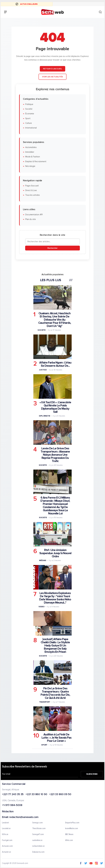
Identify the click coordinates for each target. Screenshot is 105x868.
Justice (43, 370)
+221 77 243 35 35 (13, 794)
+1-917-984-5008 (12, 805)
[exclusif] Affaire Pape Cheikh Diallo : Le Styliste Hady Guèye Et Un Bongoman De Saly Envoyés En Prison (55, 646)
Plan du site (31, 219)
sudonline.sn (37, 840)
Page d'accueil (32, 186)
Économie (30, 114)
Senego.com (37, 823)
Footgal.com (7, 840)
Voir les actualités (52, 77)
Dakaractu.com (38, 852)
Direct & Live (31, 190)
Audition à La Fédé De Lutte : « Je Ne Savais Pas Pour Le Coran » (56, 738)
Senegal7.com (38, 834)
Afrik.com (69, 840)
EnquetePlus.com (72, 823)
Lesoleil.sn (6, 829)
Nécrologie (30, 166)
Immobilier (30, 152)
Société (29, 109)
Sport (28, 118)
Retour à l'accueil (52, 69)
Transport (45, 702)
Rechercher (52, 248)
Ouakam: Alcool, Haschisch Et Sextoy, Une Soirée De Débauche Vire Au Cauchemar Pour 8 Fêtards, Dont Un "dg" (55, 320)
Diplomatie (45, 416)
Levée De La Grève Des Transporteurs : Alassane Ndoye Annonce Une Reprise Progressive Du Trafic (55, 455)
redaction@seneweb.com (24, 817)
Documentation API (34, 215)
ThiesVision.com (39, 829)
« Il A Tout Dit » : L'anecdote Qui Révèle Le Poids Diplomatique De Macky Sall (55, 407)
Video (41, 607)
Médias (43, 560)
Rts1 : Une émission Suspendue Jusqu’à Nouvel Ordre (55, 553)
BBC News (69, 834)
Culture (29, 123)
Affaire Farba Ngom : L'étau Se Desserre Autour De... (55, 364)
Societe (42, 330)
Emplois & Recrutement (36, 162)
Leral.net (6, 823)
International (31, 128)
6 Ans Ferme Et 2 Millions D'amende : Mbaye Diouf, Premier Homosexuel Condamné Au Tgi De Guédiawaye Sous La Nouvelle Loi (55, 506)
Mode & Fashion (33, 157)
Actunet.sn (6, 852)
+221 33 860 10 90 (36, 794)
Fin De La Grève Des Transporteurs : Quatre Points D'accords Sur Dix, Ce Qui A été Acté (55, 693)
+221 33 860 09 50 (60, 794)
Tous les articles (33, 195)
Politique (29, 104)
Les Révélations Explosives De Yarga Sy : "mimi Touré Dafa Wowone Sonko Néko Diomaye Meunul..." (55, 598)
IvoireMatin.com (72, 829)
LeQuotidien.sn (38, 846)
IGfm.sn (5, 834)
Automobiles (31, 147)
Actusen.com (7, 846)
